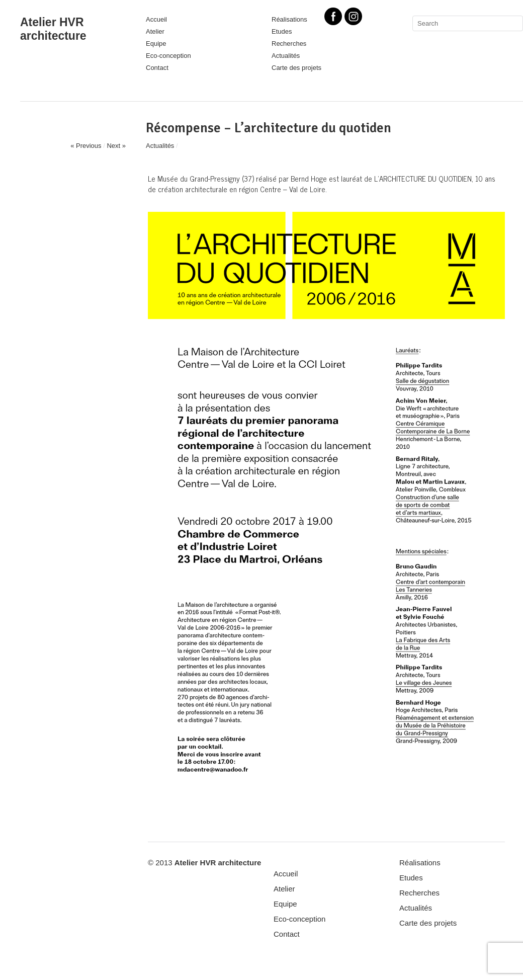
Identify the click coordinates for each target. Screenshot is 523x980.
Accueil (156, 19)
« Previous (86, 146)
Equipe (156, 44)
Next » (116, 146)
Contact (157, 68)
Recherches (289, 44)
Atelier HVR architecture (53, 29)
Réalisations (420, 863)
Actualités (286, 56)
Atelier (155, 31)
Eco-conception (168, 56)
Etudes (282, 31)
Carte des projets (296, 68)
